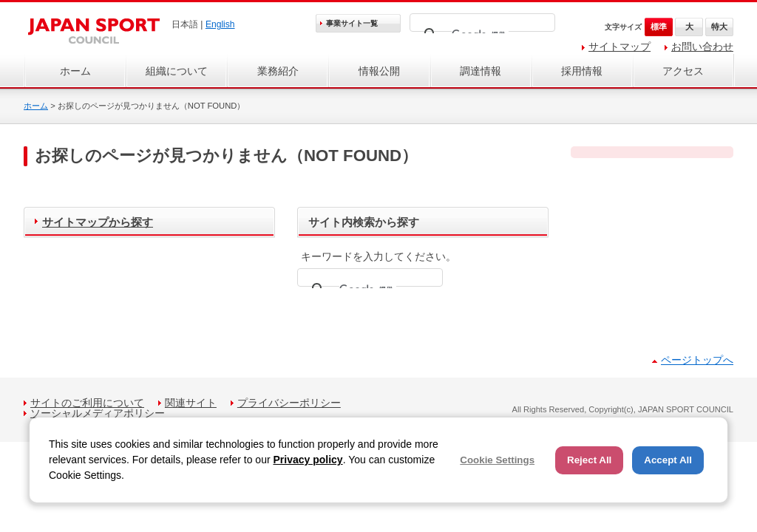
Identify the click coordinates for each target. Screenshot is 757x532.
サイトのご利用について (87, 403)
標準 (659, 27)
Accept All (668, 460)
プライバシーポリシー (289, 403)
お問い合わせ (702, 47)
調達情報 (481, 71)
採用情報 (582, 71)
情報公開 (379, 71)
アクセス (683, 71)
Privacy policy (308, 460)
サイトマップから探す (98, 222)
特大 (719, 27)
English (220, 24)
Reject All (589, 460)
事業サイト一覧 (352, 23)
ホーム (75, 71)
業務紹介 (278, 71)
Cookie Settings (497, 460)
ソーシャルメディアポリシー (98, 413)
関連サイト (191, 403)
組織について (177, 71)
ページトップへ (697, 360)
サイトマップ (619, 47)
